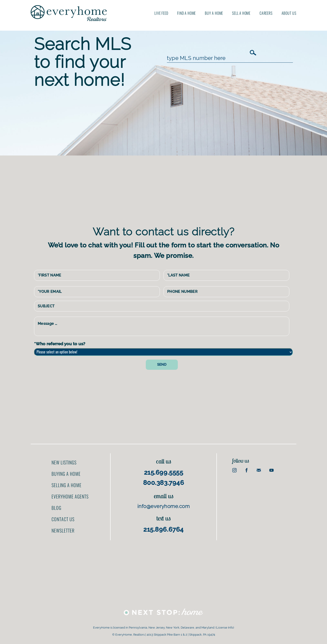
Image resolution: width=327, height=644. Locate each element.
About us (289, 13)
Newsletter (63, 530)
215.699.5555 (164, 473)
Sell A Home (241, 13)
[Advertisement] (167, 190)
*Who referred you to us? (60, 344)
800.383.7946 (164, 483)
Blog (56, 508)
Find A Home (186, 13)
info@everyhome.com (163, 506)
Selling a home (67, 485)
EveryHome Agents (70, 496)
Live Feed (161, 13)
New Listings (64, 462)
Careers (266, 13)
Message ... (162, 326)
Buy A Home (214, 13)
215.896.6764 (163, 529)
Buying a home (66, 474)
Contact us (63, 519)
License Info (225, 628)
